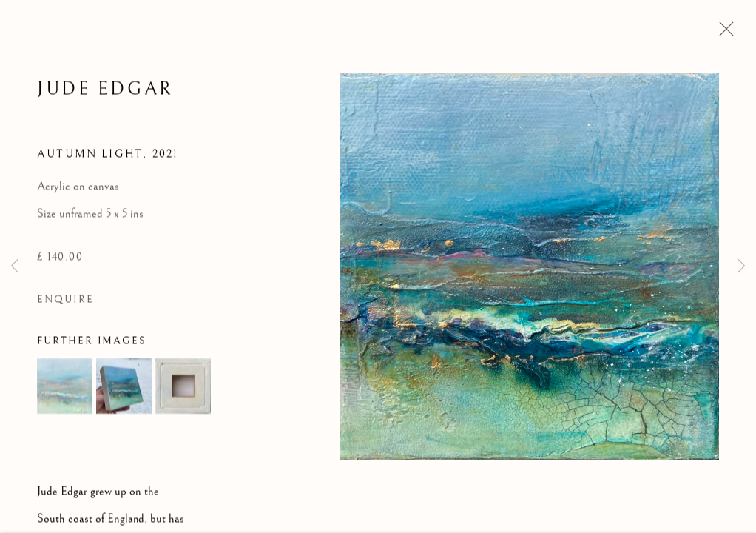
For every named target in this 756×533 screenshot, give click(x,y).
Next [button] (741, 266)
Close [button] (723, 33)
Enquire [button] (65, 301)
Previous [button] (15, 266)
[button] (65, 388)
